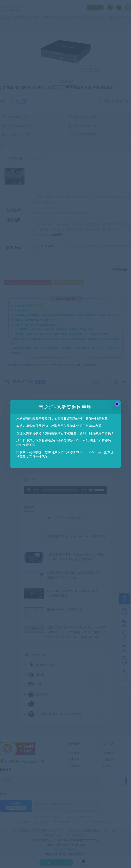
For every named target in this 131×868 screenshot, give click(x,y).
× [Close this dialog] (117, 404)
